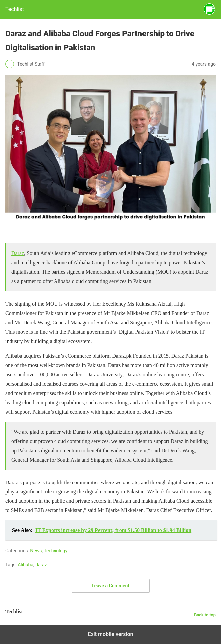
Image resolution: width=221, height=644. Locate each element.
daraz (41, 565)
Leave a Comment (111, 586)
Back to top (205, 615)
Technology (55, 551)
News (36, 551)
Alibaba (25, 565)
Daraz (18, 253)
